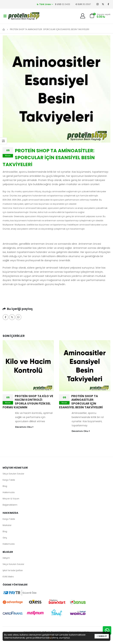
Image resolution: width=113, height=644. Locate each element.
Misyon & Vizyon (11, 499)
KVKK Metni (8, 577)
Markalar (7, 525)
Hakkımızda (9, 492)
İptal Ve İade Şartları (13, 570)
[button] (92, 17)
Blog (5, 486)
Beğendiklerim (10, 505)
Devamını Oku (24, 427)
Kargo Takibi (9, 480)
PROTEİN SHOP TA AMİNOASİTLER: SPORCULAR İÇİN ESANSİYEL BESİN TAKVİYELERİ (81, 402)
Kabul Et (102, 636)
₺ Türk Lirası (44, 4)
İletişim (6, 558)
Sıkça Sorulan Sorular (13, 474)
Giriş (5, 538)
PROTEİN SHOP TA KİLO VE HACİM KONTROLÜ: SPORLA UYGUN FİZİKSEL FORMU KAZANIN (28, 402)
